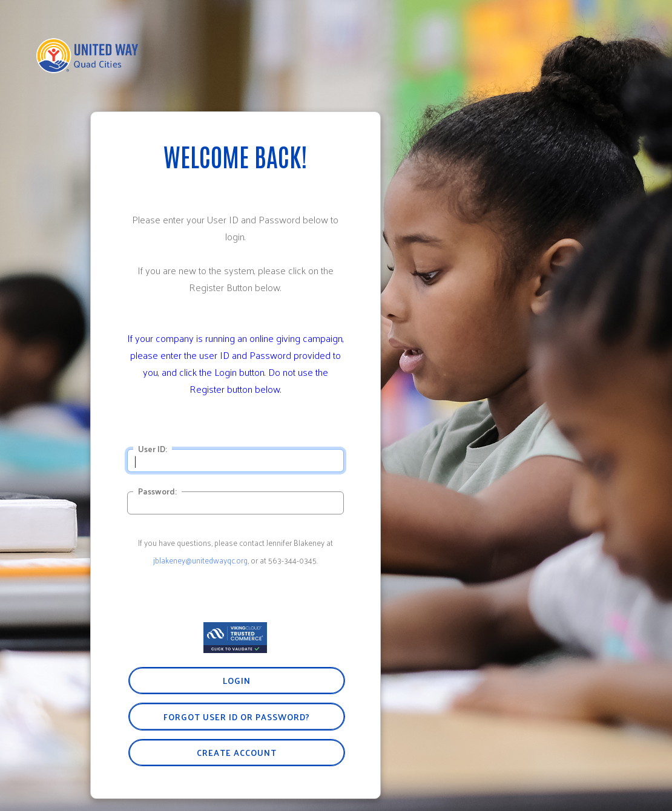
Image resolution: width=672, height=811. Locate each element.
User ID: (153, 449)
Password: (157, 491)
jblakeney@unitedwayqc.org (200, 560)
